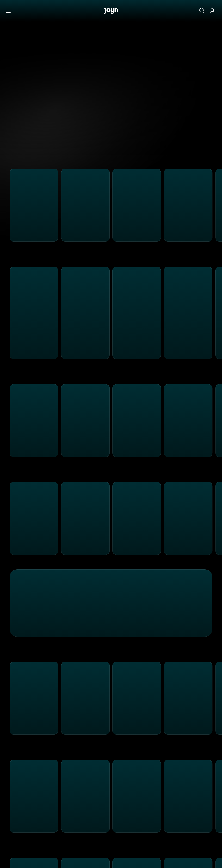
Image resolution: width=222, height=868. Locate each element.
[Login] (212, 11)
